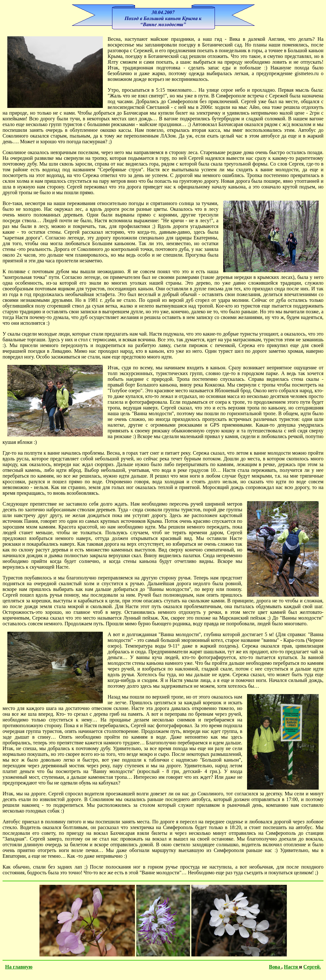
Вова (275, 967)
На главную (19, 967)
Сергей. (312, 967)
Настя (292, 967)
